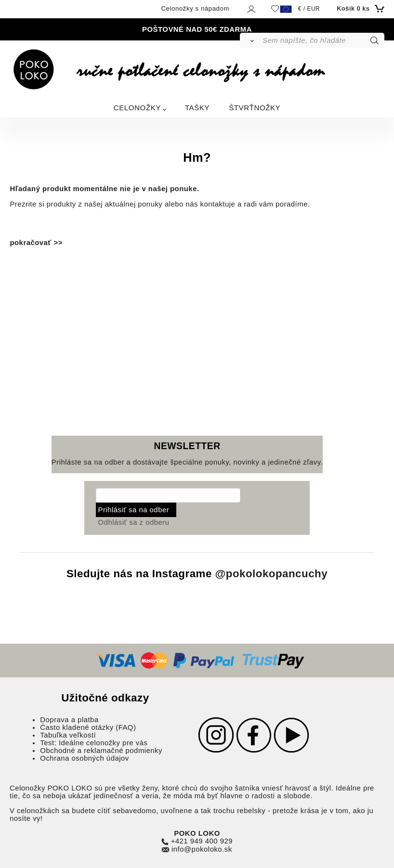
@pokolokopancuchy (272, 574)
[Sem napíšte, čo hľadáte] (322, 40)
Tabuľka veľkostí (68, 735)
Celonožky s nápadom (195, 8)
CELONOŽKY (137, 108)
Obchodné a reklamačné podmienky (101, 751)
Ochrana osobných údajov (84, 758)
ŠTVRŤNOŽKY (255, 108)
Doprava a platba (69, 720)
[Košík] (359, 9)
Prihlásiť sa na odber (134, 510)
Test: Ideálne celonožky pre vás (94, 743)
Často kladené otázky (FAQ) (88, 727)
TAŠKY (197, 108)
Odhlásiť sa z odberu (134, 522)
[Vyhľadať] (251, 40)
